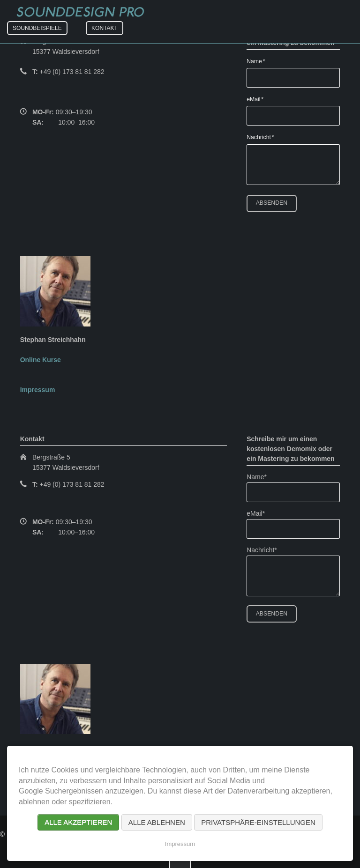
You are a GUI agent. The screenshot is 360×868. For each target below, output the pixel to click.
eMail (259, 99)
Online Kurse (41, 360)
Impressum (38, 390)
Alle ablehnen (157, 822)
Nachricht (260, 137)
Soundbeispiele (37, 28)
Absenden (272, 203)
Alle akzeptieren (78, 822)
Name (259, 61)
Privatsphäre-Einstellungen (258, 822)
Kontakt (105, 28)
